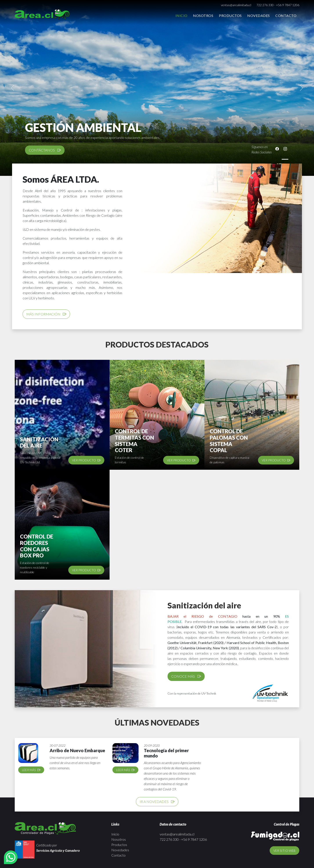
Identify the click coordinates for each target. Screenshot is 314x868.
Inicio (181, 15)
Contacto (286, 15)
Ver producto (86, 460)
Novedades (259, 15)
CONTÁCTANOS (45, 150)
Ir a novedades (157, 802)
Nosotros (203, 15)
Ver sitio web (284, 851)
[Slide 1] (285, 159)
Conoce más (186, 676)
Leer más (31, 770)
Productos (230, 15)
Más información (46, 314)
